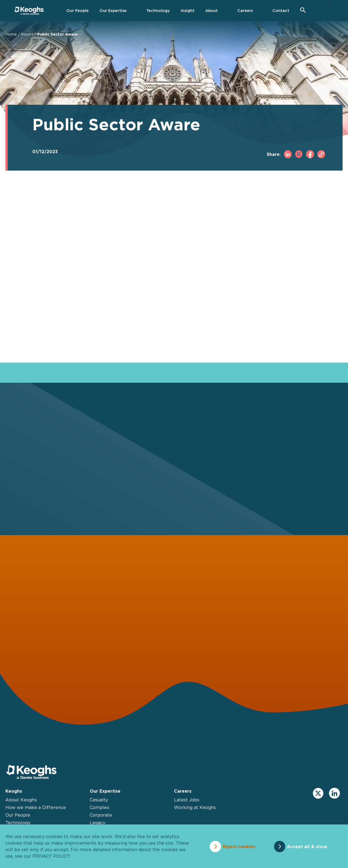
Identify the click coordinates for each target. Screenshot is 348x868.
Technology (18, 823)
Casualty (99, 800)
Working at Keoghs (195, 808)
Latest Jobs (187, 800)
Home (11, 34)
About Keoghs (21, 800)
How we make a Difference (36, 808)
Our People (18, 816)
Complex (100, 808)
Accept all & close (308, 846)
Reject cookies (238, 846)
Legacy (97, 823)
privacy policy (51, 856)
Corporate (101, 816)
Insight (27, 34)
